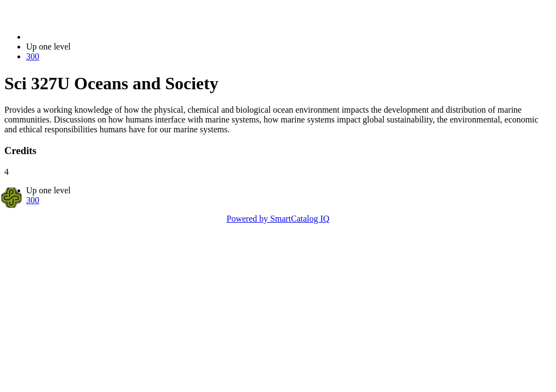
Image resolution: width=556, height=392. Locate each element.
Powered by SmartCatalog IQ (278, 219)
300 (33, 56)
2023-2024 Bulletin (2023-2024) (83, 37)
